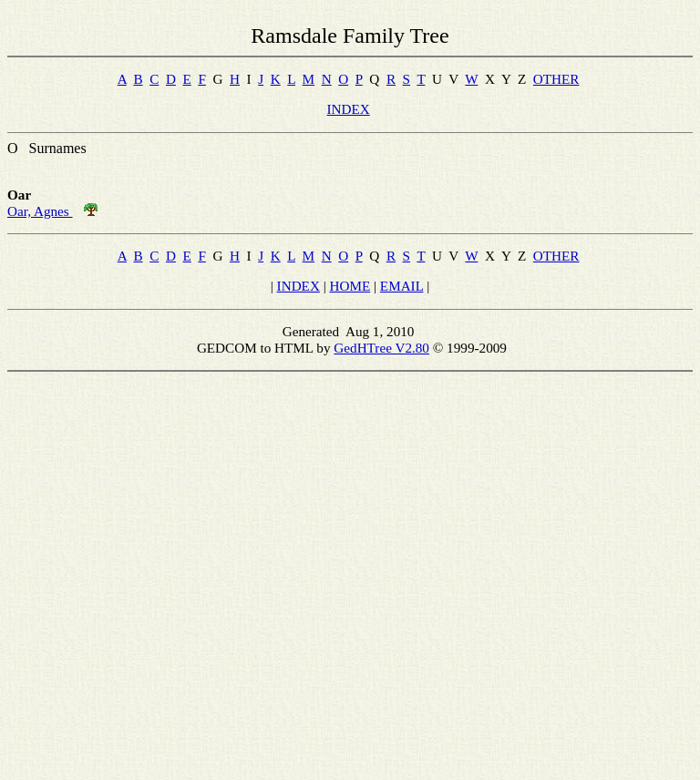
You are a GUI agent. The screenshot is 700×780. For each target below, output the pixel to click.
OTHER (556, 79)
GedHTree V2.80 (381, 348)
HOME (350, 286)
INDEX (348, 109)
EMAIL (402, 286)
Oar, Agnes (40, 211)
